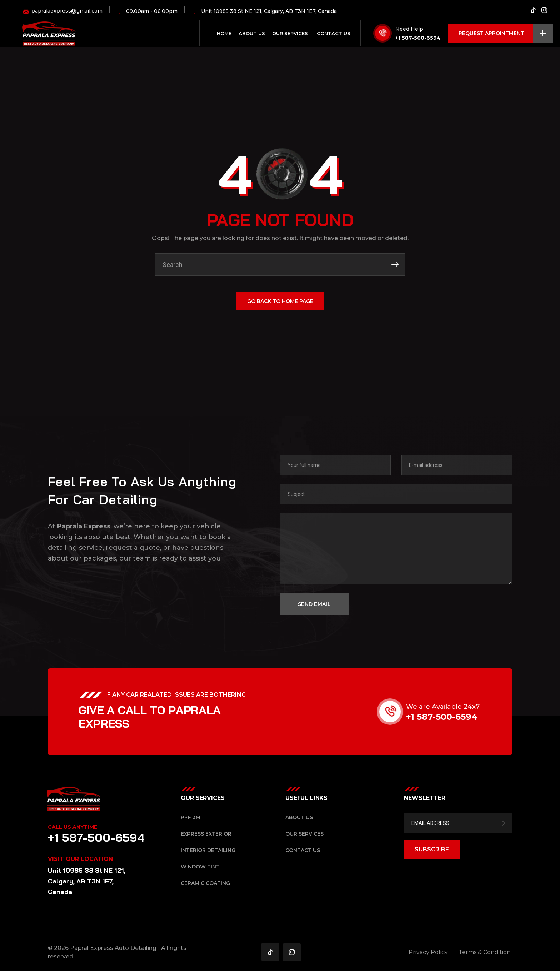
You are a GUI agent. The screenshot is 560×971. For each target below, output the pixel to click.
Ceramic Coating (205, 883)
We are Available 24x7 (456, 707)
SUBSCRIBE (432, 849)
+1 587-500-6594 (418, 38)
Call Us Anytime (72, 827)
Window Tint (200, 867)
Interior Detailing (208, 850)
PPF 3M (191, 817)
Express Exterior (206, 834)
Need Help (409, 29)
